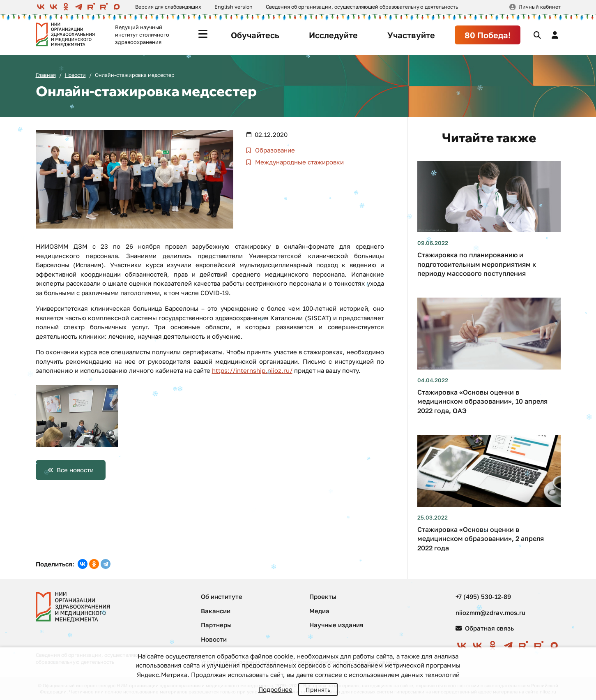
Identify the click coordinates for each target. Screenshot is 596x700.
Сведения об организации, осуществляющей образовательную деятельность (362, 7)
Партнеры (216, 625)
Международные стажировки (299, 162)
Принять (318, 690)
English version (234, 7)
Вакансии (216, 611)
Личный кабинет (540, 7)
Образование (274, 150)
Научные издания (336, 625)
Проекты (323, 596)
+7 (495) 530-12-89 (483, 596)
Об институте (222, 596)
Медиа (319, 611)
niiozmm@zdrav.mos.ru (490, 612)
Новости (75, 75)
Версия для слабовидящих (168, 7)
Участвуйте (411, 35)
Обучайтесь (255, 35)
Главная (46, 75)
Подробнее (275, 689)
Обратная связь (485, 628)
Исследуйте (333, 35)
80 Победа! (488, 35)
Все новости (75, 470)
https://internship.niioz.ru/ (252, 370)
